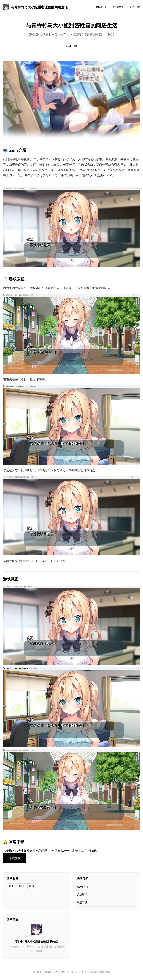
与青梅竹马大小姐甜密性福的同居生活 (35, 7)
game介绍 (101, 7)
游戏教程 (118, 7)
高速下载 (135, 7)
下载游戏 (15, 858)
